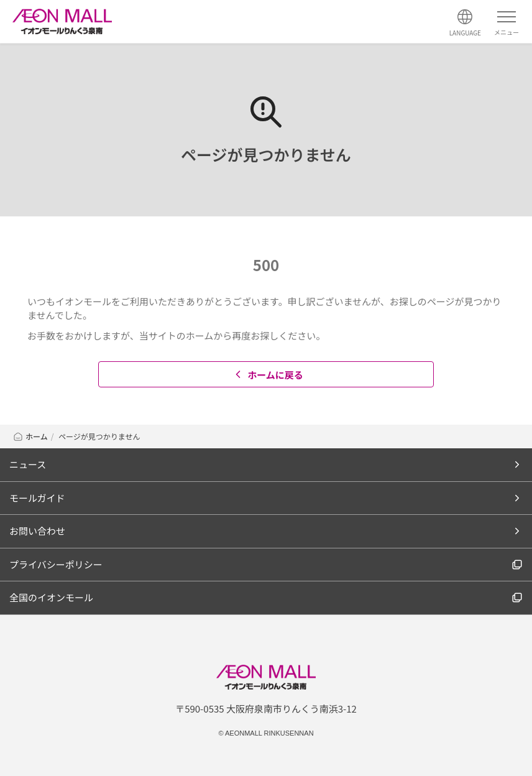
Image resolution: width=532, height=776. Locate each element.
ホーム (30, 436)
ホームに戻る (268, 375)
